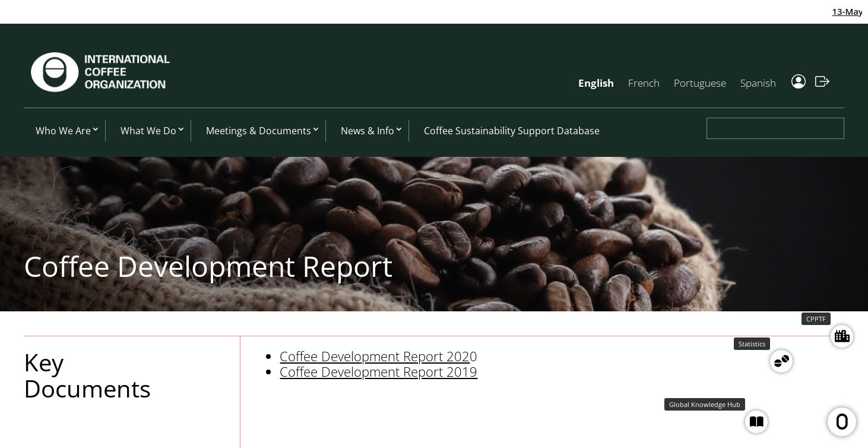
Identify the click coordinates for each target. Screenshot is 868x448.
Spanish (758, 83)
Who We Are (63, 131)
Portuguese (700, 83)
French (644, 83)
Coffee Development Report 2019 (378, 371)
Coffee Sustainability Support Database (512, 131)
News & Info (368, 131)
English (596, 83)
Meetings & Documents (259, 131)
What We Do (148, 131)
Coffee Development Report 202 (375, 356)
